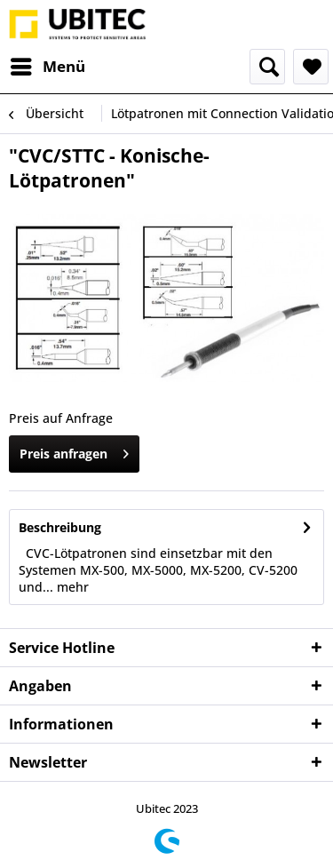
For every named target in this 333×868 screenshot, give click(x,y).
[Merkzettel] (311, 67)
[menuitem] (47, 67)
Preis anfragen (74, 451)
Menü (48, 64)
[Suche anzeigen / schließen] (267, 67)
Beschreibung (60, 527)
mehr (71, 587)
